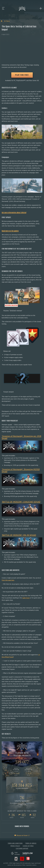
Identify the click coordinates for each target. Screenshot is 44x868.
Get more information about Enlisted (14, 213)
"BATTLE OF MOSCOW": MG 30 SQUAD (19, 535)
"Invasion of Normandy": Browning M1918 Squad (21, 470)
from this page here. (8, 580)
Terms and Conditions (15, 843)
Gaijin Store (26, 598)
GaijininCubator (16, 853)
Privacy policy (15, 846)
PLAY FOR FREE (22, 75)
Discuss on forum (22, 835)
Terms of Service (31, 843)
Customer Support (22, 848)
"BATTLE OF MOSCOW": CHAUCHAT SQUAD (21, 502)
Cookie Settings (28, 846)
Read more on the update (10, 231)
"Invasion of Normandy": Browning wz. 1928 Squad (21, 437)
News (8, 21)
